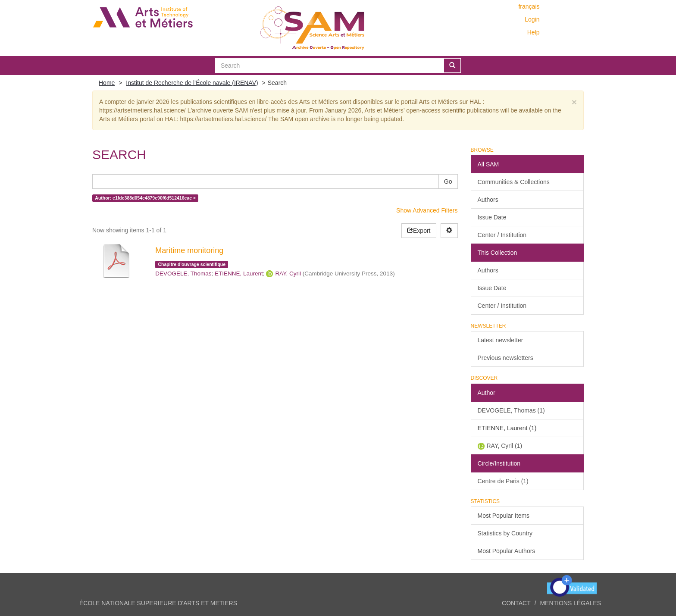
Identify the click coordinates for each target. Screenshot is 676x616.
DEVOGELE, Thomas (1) (511, 410)
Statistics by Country (505, 533)
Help (534, 32)
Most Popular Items (504, 516)
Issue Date (492, 217)
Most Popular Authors (507, 551)
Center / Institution (502, 235)
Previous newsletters (505, 358)
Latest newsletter (501, 340)
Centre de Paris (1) (503, 481)
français (529, 6)
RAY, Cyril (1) (505, 446)
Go (448, 181)
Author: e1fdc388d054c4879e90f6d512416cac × (145, 198)
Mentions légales (570, 603)
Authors (488, 200)
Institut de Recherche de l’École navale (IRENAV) (192, 83)
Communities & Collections (514, 182)
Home (107, 83)
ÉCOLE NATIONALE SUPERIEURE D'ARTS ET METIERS (158, 603)
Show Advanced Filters (427, 210)
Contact (516, 603)
